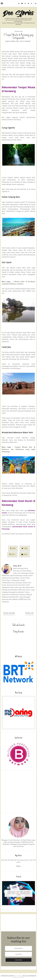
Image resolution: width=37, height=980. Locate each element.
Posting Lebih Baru (9, 613)
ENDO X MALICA (18, 977)
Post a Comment (25, 41)
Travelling (18, 31)
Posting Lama (30, 613)
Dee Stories (18, 976)
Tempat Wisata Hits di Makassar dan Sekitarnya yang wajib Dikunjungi (19, 449)
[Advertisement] (18, 792)
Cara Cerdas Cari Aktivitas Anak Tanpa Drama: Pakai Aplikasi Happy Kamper (18, 893)
